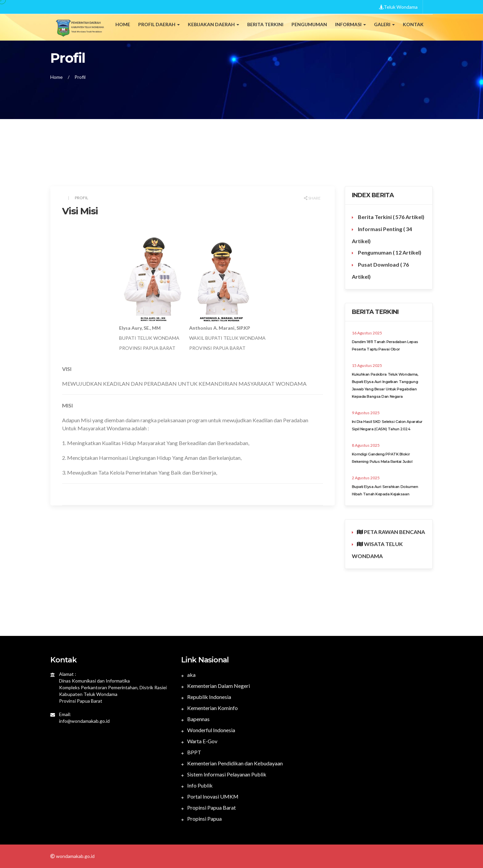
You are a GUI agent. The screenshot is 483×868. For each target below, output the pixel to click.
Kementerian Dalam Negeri (216, 686)
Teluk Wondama (398, 7)
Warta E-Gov (199, 741)
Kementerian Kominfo (209, 708)
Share (312, 198)
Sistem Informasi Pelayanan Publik (224, 774)
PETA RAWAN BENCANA (391, 532)
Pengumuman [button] (309, 24)
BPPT (191, 752)
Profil (80, 77)
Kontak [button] (413, 24)
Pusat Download (380, 270)
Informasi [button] (351, 24)
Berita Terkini (391, 217)
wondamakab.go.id (75, 856)
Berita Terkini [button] (265, 24)
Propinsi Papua (201, 819)
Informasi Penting (382, 235)
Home (123, 24)
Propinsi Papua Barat (208, 807)
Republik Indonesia (206, 697)
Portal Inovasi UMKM (210, 796)
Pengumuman (389, 252)
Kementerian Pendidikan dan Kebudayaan (232, 763)
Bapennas (195, 719)
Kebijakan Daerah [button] (213, 24)
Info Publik (197, 785)
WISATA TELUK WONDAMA (377, 550)
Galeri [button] (384, 24)
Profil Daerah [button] (159, 24)
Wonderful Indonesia (208, 730)
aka (188, 675)
